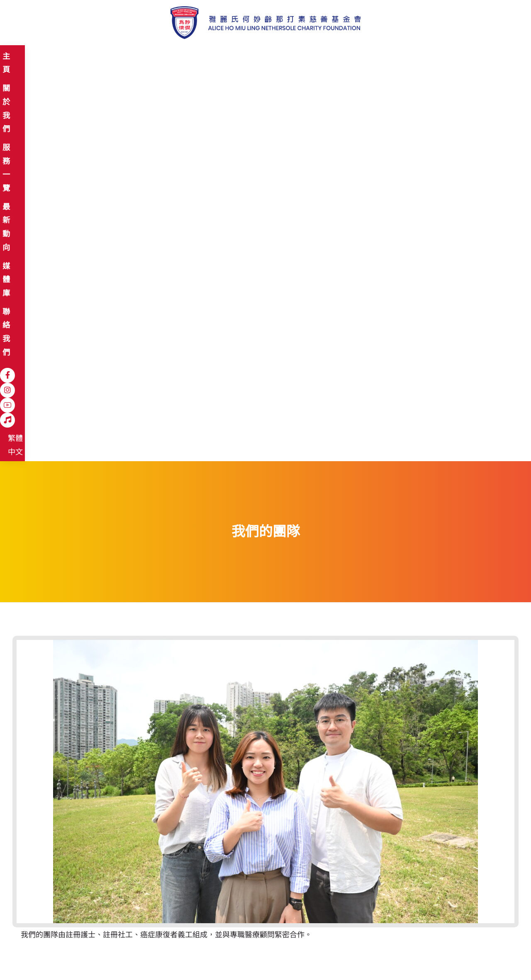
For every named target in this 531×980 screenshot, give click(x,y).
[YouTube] (397, 57)
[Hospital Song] (412, 57)
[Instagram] (382, 57)
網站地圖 (32, 956)
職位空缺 (135, 956)
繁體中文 (439, 57)
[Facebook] (367, 57)
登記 (365, 909)
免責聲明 (66, 956)
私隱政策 (100, 956)
